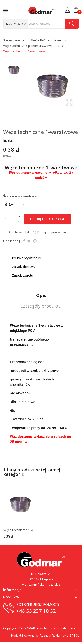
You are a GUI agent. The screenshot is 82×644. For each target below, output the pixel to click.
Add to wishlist (16, 232)
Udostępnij (24, 241)
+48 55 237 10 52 (36, 611)
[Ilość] (10, 219)
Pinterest (35, 241)
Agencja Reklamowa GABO (59, 635)
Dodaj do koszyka (47, 219)
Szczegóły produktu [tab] (41, 306)
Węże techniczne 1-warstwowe (21, 530)
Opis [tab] (41, 296)
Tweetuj (29, 241)
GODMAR (28, 628)
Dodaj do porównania (50, 232)
